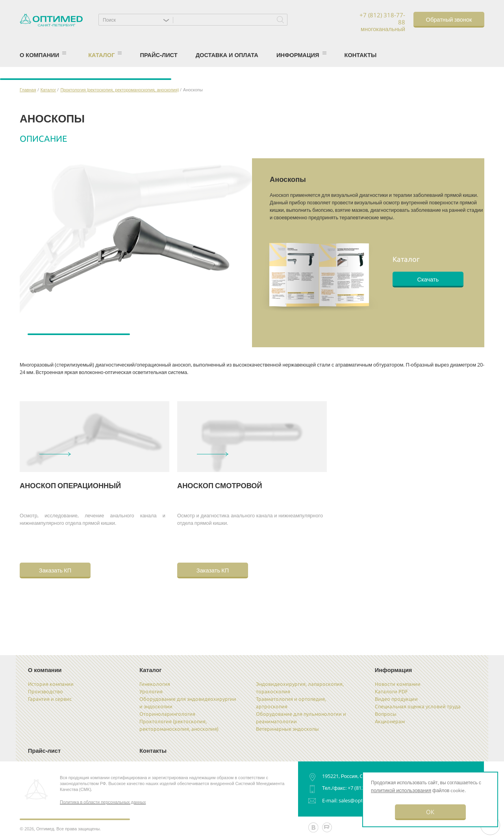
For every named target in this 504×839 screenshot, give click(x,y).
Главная (28, 90)
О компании (43, 55)
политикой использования (401, 790)
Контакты (361, 55)
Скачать (428, 279)
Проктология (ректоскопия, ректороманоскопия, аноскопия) (120, 90)
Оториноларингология (167, 714)
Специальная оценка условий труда (418, 706)
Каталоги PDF (391, 691)
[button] (138, 20)
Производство (45, 691)
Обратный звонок (449, 19)
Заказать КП (55, 570)
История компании (51, 684)
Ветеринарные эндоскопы (287, 729)
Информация (301, 55)
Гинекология (155, 684)
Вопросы (386, 714)
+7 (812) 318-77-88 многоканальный (382, 22)
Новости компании (398, 684)
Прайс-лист (158, 55)
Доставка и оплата (227, 55)
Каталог (105, 55)
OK (430, 812)
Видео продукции (396, 699)
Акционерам (390, 721)
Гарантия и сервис (50, 699)
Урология (151, 691)
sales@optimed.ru (360, 800)
